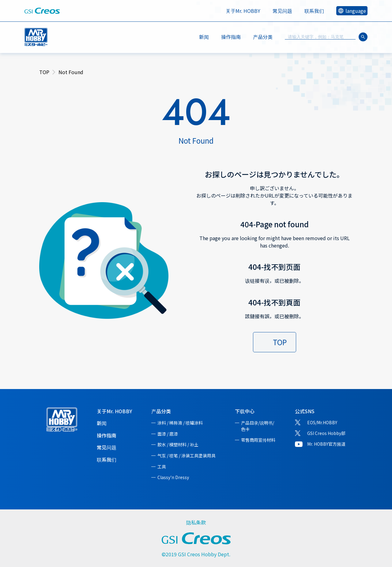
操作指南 (231, 37)
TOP (44, 72)
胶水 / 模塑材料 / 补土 (178, 444)
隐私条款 (196, 522)
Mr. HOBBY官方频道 (326, 444)
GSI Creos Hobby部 (326, 433)
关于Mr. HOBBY (243, 11)
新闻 (204, 37)
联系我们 (314, 11)
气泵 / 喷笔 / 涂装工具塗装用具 (187, 455)
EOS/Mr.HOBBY (322, 422)
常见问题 (282, 11)
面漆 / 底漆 (168, 434)
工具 (162, 467)
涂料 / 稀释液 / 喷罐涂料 (180, 423)
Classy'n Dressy (173, 477)
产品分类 (161, 411)
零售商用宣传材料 (258, 440)
